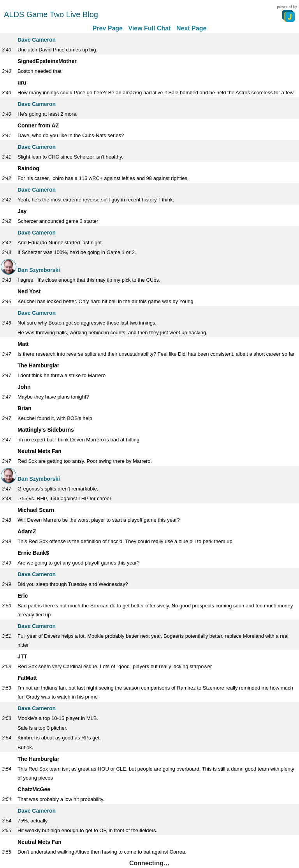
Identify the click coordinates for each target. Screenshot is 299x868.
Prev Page (108, 28)
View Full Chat (149, 28)
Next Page (191, 28)
